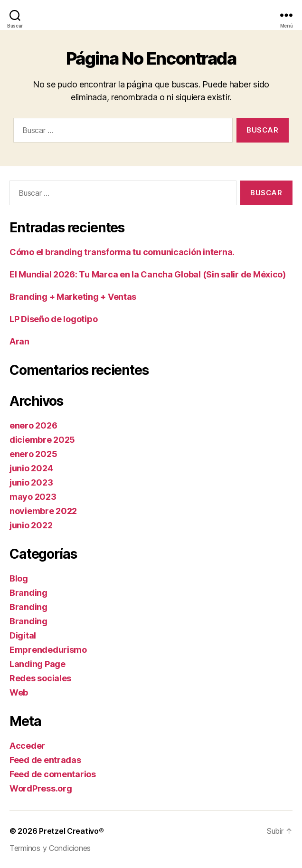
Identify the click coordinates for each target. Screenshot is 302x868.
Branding (28, 593)
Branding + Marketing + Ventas (73, 297)
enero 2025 (33, 454)
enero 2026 (33, 425)
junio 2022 (31, 525)
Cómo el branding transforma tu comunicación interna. (122, 252)
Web (19, 692)
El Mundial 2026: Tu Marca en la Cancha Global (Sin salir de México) (148, 274)
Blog (19, 578)
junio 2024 (31, 468)
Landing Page (38, 664)
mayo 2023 (33, 497)
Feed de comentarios (53, 774)
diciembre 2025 (42, 440)
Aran (19, 341)
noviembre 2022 (43, 511)
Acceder (27, 746)
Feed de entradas (45, 760)
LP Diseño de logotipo (53, 319)
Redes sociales (40, 678)
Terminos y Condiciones (50, 848)
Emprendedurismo (48, 650)
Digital (23, 635)
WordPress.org (41, 788)
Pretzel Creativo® (71, 831)
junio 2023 (31, 482)
